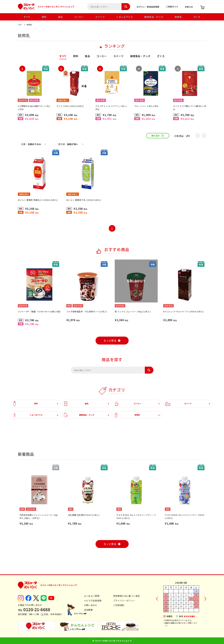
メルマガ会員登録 (93, 601)
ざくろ (197, 17)
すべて (27, 17)
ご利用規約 (119, 605)
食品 (60, 17)
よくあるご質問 (92, 596)
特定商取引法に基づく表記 (127, 596)
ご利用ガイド (172, 7)
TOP (20, 25)
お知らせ (189, 7)
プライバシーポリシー (124, 601)
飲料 (44, 17)
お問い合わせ (91, 605)
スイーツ (100, 17)
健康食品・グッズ (154, 17)
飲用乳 (178, 17)
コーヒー (79, 17)
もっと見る (110, 341)
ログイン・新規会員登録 (148, 7)
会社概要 (88, 610)
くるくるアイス (124, 17)
